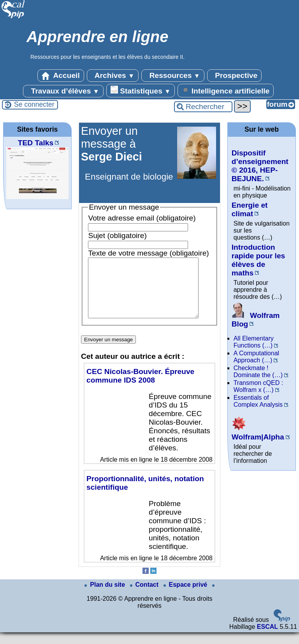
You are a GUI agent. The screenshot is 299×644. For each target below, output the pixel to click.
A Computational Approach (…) (256, 357)
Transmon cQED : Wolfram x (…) (258, 386)
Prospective (234, 76)
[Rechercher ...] (203, 107)
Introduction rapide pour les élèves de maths (259, 260)
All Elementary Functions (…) (254, 342)
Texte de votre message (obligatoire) (148, 253)
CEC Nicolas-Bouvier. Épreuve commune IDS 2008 (140, 387)
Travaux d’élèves (63, 91)
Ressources (173, 76)
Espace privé (186, 596)
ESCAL (267, 638)
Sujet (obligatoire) (117, 236)
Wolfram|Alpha (258, 433)
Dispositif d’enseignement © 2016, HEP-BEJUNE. (260, 166)
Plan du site (106, 596)
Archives (113, 76)
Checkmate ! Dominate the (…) (258, 371)
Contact (145, 596)
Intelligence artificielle (226, 90)
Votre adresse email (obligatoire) (142, 218)
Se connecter (34, 104)
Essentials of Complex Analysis (258, 401)
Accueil (61, 76)
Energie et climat (250, 209)
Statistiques (141, 90)
